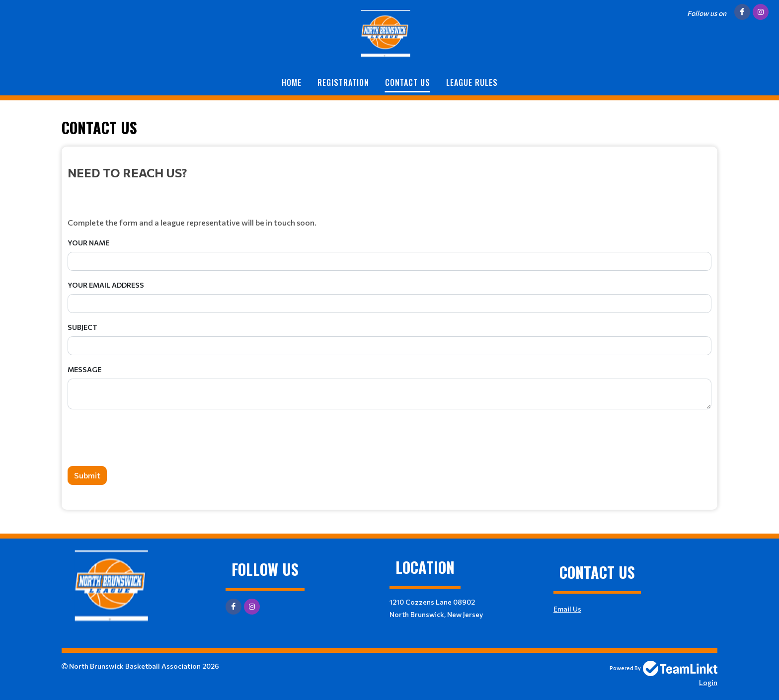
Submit (87, 475)
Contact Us (408, 82)
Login (708, 682)
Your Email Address (106, 285)
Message (84, 369)
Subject (82, 327)
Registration (343, 82)
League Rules (472, 82)
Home (292, 82)
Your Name (88, 243)
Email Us (567, 609)
